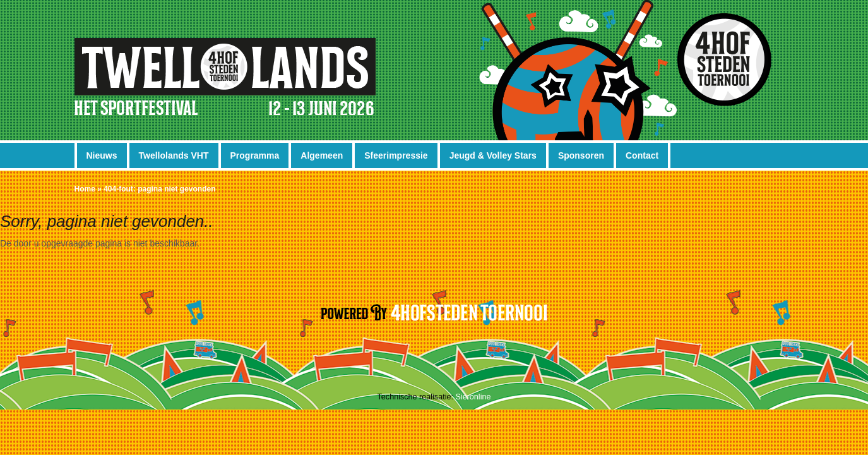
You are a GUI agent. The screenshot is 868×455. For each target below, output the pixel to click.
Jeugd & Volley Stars (493, 155)
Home (85, 189)
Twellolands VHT (174, 155)
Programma (255, 155)
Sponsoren (581, 155)
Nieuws (102, 155)
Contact (642, 155)
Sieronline (473, 397)
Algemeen (322, 155)
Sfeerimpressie (396, 155)
